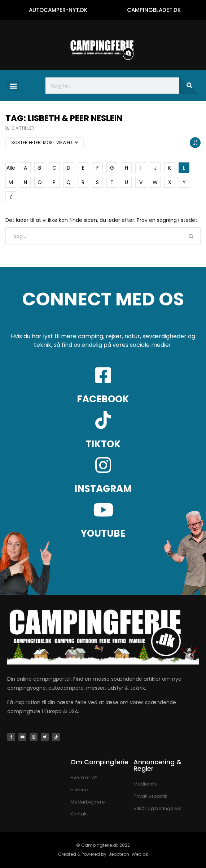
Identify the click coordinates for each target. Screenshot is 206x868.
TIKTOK (103, 444)
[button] (13, 86)
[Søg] (189, 86)
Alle (11, 168)
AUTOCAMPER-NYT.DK (58, 10)
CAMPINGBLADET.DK (154, 10)
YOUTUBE (103, 533)
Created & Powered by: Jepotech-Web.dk (103, 854)
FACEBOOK (103, 399)
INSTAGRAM (103, 489)
